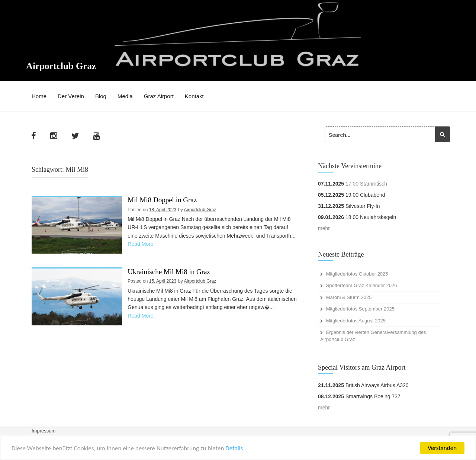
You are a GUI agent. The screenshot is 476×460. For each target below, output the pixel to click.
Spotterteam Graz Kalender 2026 (362, 285)
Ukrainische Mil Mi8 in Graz (169, 272)
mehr (324, 228)
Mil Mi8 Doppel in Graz (162, 200)
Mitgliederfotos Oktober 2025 (357, 274)
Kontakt (194, 96)
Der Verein (71, 96)
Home (39, 96)
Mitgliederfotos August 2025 (356, 321)
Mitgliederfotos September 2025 (360, 309)
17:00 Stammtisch (366, 184)
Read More (140, 244)
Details (234, 448)
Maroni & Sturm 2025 (349, 297)
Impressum (44, 431)
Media (125, 96)
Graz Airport (159, 96)
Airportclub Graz (61, 66)
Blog (101, 96)
